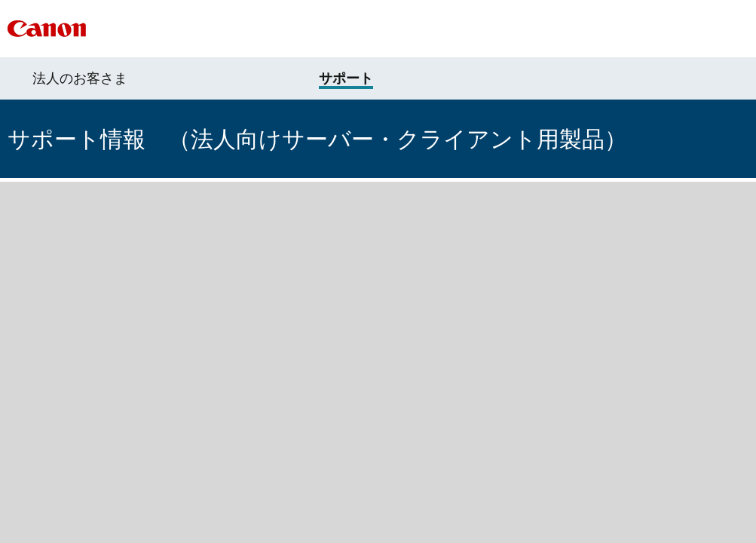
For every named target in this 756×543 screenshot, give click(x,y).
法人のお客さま (80, 78)
